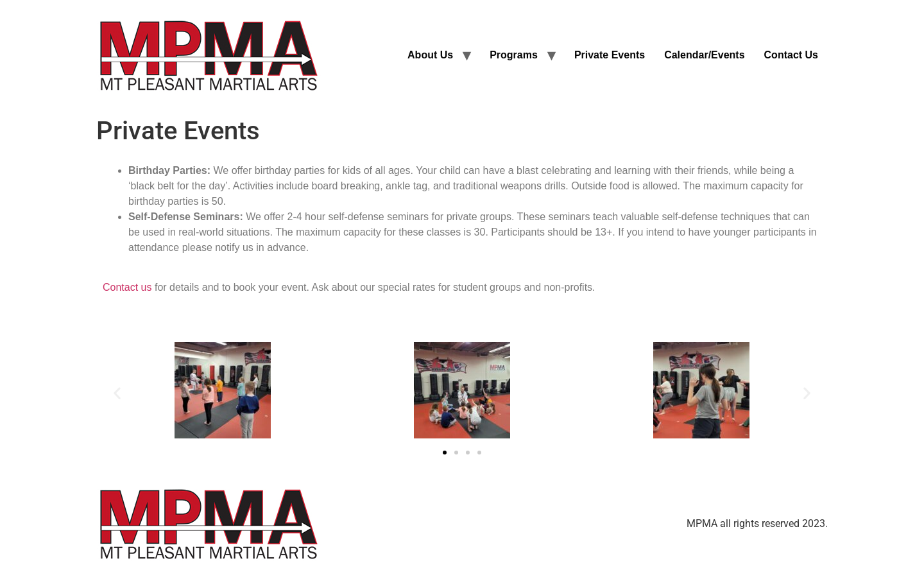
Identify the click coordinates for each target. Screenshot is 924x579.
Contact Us (791, 55)
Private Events (610, 55)
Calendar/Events (704, 55)
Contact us (127, 287)
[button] (117, 393)
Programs (514, 55)
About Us (430, 55)
